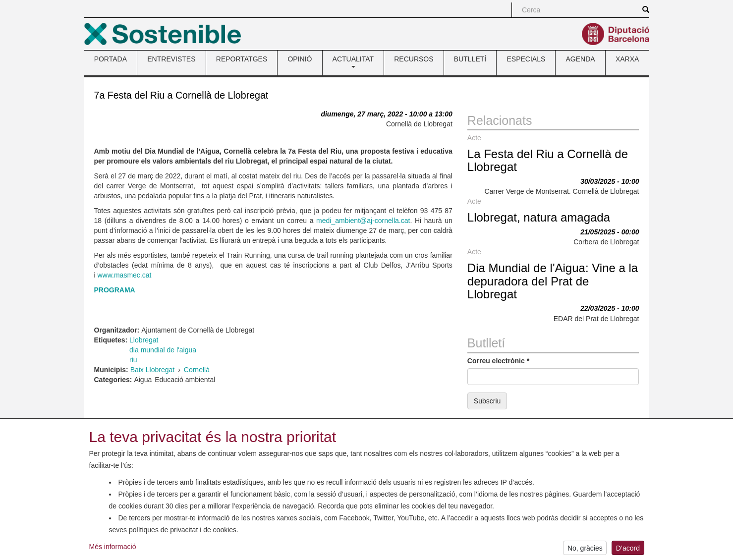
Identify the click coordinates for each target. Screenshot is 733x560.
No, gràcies (585, 550)
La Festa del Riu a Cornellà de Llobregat (548, 160)
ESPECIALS (526, 59)
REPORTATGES (242, 59)
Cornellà (197, 370)
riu (133, 360)
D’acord (628, 550)
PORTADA (111, 59)
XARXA (627, 59)
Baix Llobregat (153, 370)
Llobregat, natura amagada (539, 217)
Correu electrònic (498, 361)
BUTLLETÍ (470, 59)
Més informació (113, 549)
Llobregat (144, 340)
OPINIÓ (300, 59)
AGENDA (581, 59)
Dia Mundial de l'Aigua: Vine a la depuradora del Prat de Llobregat (553, 281)
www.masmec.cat (125, 275)
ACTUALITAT (353, 61)
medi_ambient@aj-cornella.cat (363, 221)
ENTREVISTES (171, 59)
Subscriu (487, 401)
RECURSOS (414, 59)
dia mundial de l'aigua (163, 350)
